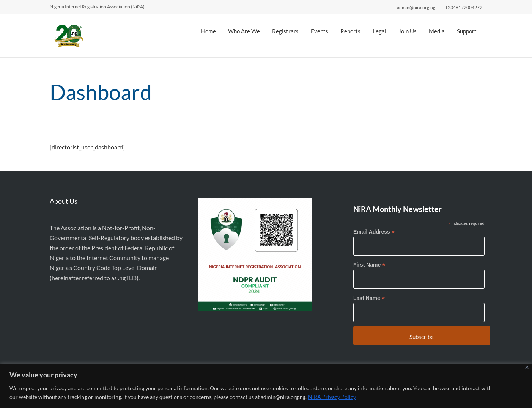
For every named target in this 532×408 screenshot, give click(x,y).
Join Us (408, 31)
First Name (369, 265)
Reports (350, 31)
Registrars (285, 31)
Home (209, 31)
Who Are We (244, 31)
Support (467, 31)
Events (320, 31)
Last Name (369, 298)
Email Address (374, 232)
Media (437, 31)
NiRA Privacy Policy (332, 397)
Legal (379, 31)
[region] (266, 386)
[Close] (527, 367)
